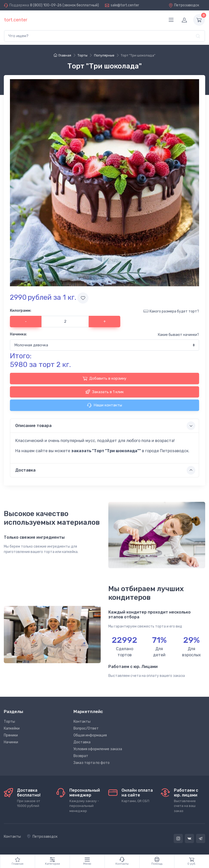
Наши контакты (105, 405)
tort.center (16, 20)
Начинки (11, 742)
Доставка (82, 742)
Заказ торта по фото (92, 763)
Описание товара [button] (105, 426)
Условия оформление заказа (98, 749)
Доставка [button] (105, 470)
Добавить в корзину (105, 378)
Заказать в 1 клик (105, 392)
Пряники (11, 735)
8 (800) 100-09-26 (46, 5)
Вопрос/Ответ (86, 728)
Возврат (81, 756)
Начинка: (18, 334)
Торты (9, 722)
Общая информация (90, 735)
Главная (62, 55)
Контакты (82, 722)
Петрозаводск (184, 5)
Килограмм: (21, 311)
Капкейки (12, 728)
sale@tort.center (125, 5)
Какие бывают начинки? (178, 335)
